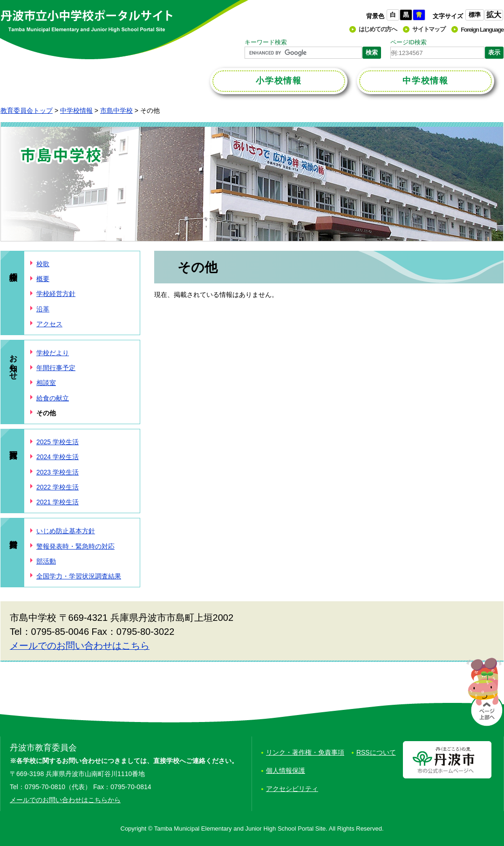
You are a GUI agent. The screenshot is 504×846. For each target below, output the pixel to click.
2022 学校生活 (58, 487)
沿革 (43, 309)
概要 (43, 279)
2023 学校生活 (58, 472)
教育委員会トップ (27, 110)
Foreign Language (482, 30)
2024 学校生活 (58, 457)
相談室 (46, 383)
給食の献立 (53, 398)
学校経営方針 (56, 294)
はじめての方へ (378, 29)
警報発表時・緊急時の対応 (75, 546)
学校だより (53, 353)
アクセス (49, 324)
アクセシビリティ (292, 789)
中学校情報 (76, 110)
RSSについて (376, 752)
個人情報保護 (286, 770)
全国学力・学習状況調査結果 (79, 576)
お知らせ (13, 362)
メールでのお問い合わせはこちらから (65, 800)
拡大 (494, 15)
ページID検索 (409, 42)
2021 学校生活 (58, 502)
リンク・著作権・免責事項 (305, 752)
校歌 (43, 264)
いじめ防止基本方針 (66, 531)
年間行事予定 (56, 368)
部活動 (46, 561)
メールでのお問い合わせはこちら (80, 646)
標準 (475, 15)
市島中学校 (116, 110)
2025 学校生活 (58, 442)
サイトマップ (429, 29)
